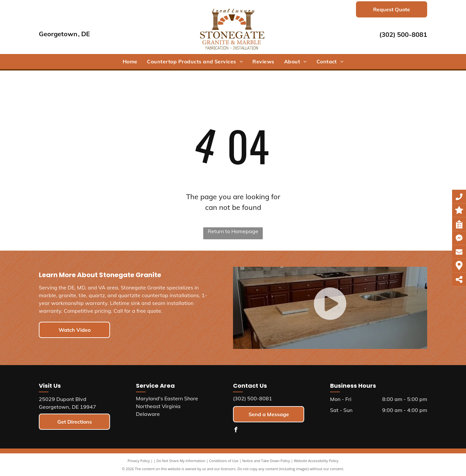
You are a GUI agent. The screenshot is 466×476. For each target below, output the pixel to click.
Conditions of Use (224, 461)
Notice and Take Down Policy (266, 461)
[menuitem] (130, 61)
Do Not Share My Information (181, 461)
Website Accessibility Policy (316, 461)
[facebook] (236, 431)
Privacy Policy (139, 461)
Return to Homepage (233, 231)
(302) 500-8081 (403, 34)
